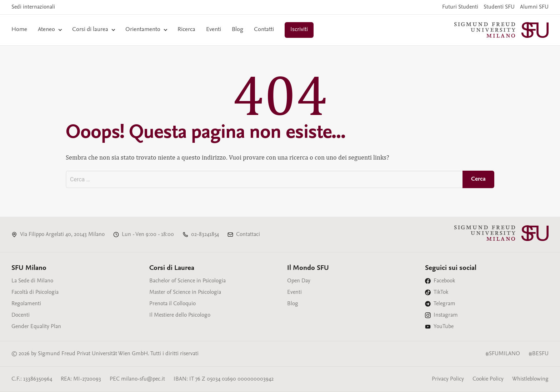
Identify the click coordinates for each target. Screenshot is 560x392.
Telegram (444, 304)
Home (19, 30)
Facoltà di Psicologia (35, 292)
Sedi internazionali (33, 7)
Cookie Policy (488, 379)
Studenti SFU (499, 7)
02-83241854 (205, 235)
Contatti (264, 30)
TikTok (441, 292)
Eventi (214, 30)
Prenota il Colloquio (172, 304)
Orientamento (143, 30)
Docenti (21, 315)
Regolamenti (26, 304)
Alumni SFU (534, 7)
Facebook (444, 281)
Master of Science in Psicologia (185, 292)
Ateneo (46, 30)
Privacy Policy (448, 379)
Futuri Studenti (460, 7)
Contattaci (248, 235)
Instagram (446, 315)
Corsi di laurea (90, 30)
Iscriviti (299, 30)
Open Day (299, 281)
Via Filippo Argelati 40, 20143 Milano (62, 235)
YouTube (444, 327)
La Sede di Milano (32, 281)
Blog (237, 30)
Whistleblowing (530, 379)
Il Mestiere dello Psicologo (180, 315)
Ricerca (186, 30)
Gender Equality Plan (36, 327)
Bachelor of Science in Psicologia (187, 281)
